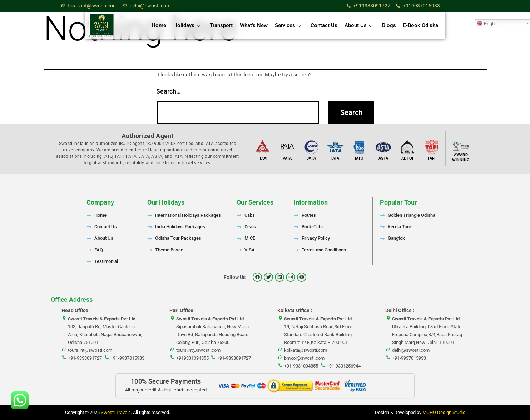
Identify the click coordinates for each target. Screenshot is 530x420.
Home (159, 25)
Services (288, 25)
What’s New (254, 25)
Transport (221, 25)
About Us (359, 25)
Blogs (389, 25)
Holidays (187, 25)
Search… (169, 91)
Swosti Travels (116, 412)
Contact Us (324, 25)
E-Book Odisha (421, 25)
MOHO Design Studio (444, 412)
